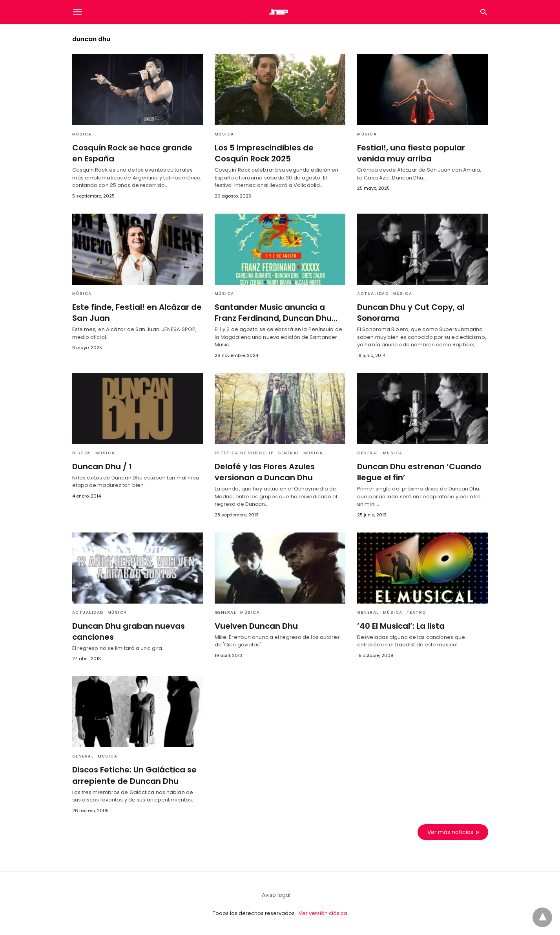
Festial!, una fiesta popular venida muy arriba (409, 153)
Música (82, 134)
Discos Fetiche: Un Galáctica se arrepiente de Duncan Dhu (133, 775)
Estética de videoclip (244, 453)
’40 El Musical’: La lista (400, 626)
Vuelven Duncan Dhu (255, 626)
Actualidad (373, 294)
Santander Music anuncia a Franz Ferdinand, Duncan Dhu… (280, 313)
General (288, 453)
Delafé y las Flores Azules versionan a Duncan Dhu (264, 472)
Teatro (416, 612)
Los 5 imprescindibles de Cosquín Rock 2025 (263, 153)
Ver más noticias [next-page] (451, 831)
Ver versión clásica (323, 913)
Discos (82, 453)
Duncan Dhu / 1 (101, 466)
